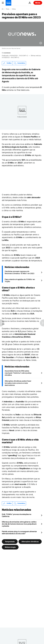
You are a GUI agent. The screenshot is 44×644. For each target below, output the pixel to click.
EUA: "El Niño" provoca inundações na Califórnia (17, 515)
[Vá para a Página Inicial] (8, 3)
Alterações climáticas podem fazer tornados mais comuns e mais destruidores (18, 383)
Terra (8, 9)
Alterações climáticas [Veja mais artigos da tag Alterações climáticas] (30, 541)
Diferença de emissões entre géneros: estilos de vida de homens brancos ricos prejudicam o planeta (19, 524)
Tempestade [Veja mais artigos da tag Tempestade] (10, 541)
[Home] (3, 9)
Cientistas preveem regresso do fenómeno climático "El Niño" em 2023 (19, 272)
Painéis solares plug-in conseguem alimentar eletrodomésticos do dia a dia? (19, 532)
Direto (38, 3)
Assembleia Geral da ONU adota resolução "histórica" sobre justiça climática (18, 373)
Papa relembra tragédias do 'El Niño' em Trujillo (20, 280)
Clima (14, 9)
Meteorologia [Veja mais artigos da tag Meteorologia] (10, 547)
